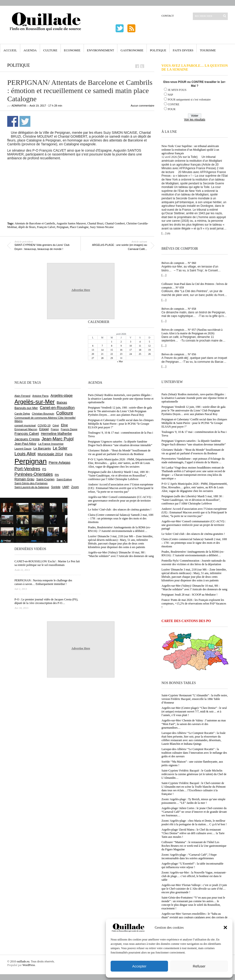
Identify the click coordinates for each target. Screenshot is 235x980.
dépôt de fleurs (27, 227)
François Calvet (46, 227)
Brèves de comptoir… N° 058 (179, 309)
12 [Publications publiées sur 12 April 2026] (149, 346)
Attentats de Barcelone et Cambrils (35, 223)
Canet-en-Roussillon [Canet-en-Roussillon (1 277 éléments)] (57, 408)
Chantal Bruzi (95, 223)
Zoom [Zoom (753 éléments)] (75, 487)
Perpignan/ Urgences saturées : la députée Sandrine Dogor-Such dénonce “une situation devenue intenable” (194, 443)
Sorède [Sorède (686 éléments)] (56, 487)
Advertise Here (81, 290)
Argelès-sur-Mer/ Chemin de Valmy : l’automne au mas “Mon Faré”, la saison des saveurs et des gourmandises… (194, 724)
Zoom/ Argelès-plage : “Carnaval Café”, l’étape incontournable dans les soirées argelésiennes (189, 856)
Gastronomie (132, 50)
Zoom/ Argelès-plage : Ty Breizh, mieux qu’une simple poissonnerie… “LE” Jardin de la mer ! (193, 801)
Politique (158, 50)
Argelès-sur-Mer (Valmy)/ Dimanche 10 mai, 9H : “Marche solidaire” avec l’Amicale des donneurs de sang (194, 587)
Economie (72, 50)
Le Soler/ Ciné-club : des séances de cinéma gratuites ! (193, 534)
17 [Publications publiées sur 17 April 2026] (131, 350)
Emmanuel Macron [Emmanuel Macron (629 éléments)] (26, 429)
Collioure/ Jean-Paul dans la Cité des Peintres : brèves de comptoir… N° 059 (195, 286)
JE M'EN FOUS (177, 90)
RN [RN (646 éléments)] (57, 475)
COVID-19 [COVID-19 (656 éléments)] (44, 425)
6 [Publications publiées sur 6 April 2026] (93, 346)
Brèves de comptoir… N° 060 (179, 263)
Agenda (30, 50)
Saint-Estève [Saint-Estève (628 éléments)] (64, 479)
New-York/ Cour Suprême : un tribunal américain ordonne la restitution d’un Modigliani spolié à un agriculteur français (190, 150)
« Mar (120, 361)
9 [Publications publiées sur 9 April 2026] (121, 346)
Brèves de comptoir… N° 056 (179, 354)
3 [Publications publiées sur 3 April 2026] (131, 342)
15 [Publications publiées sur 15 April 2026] (112, 350)
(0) (169, 233)
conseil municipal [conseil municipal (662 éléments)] (25, 425)
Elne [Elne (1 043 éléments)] (64, 425)
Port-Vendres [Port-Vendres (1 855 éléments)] (27, 469)
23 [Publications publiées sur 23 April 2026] (121, 354)
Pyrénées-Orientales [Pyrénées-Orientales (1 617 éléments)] (34, 474)
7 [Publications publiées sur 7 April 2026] (102, 346)
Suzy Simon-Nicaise (102, 227)
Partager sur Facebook (13, 121)
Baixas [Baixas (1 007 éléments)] (62, 403)
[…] (164, 233)
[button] (225, 927)
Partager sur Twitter (25, 121)
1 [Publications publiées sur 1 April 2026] (112, 342)
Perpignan (63, 227)
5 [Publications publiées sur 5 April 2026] (149, 342)
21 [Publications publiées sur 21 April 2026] (102, 354)
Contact (168, 16)
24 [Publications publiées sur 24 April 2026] (131, 354)
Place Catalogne (79, 227)
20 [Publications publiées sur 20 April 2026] (93, 354)
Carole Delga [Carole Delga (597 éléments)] (22, 414)
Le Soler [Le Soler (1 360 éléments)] (60, 448)
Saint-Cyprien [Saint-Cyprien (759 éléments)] (45, 479)
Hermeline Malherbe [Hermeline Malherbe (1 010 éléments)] (56, 434)
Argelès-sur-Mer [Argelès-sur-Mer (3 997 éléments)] (35, 402)
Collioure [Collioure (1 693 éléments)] (65, 413)
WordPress (29, 965)
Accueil (10, 50)
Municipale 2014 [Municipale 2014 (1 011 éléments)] (50, 454)
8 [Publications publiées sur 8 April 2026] (112, 346)
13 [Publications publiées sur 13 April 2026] (93, 350)
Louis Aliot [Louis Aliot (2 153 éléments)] (25, 454)
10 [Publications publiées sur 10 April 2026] (131, 346)
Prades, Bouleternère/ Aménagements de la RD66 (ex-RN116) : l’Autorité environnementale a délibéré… (193, 554)
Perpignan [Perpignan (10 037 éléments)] (31, 461)
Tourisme (208, 50)
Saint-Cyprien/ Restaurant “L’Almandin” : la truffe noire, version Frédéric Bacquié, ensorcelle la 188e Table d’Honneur (195, 699)
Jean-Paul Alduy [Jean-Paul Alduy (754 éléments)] (25, 444)
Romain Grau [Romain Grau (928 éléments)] (24, 479)
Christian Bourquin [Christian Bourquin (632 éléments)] (43, 414)
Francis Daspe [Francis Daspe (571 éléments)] (69, 429)
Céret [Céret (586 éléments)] (56, 425)
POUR (172, 109)
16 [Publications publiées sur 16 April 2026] (121, 350)
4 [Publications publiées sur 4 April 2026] (140, 342)
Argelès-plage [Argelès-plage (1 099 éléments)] (61, 396)
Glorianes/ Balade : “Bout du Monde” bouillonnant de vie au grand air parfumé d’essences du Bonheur (193, 452)
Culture (50, 50)
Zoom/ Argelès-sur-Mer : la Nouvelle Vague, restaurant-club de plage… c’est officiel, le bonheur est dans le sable (194, 876)
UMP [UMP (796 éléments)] (66, 487)
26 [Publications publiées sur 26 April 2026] (149, 354)
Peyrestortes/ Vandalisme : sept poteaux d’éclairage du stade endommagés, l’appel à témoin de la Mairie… (193, 460)
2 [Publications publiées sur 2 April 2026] (121, 342)
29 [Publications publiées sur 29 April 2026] (112, 358)
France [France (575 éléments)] (55, 429)
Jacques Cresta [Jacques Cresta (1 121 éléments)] (27, 439)
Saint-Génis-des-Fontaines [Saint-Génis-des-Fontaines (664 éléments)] (31, 483)
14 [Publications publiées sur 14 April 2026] (102, 350)
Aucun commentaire (142, 106)
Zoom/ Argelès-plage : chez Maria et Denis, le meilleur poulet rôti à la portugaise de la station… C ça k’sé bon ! (194, 822)
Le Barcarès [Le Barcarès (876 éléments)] (42, 448)
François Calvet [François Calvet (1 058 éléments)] (27, 434)
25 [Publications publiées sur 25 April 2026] (140, 354)
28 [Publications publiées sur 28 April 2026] (102, 358)
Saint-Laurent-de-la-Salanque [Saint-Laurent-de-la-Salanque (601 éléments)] (32, 487)
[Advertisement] (81, 173)
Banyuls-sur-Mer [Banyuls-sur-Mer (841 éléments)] (26, 408)
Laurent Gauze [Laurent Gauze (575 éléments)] (23, 449)
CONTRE (174, 104)
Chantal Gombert (115, 223)
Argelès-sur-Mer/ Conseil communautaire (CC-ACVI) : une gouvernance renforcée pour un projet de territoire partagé (194, 525)
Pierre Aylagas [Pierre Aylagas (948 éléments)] (60, 463)
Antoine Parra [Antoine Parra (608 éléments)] (40, 396)
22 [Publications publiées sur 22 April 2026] (112, 354)
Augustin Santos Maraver (71, 223)
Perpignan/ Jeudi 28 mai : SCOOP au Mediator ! (189, 595)
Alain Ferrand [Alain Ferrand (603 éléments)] (22, 396)
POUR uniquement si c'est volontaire (189, 100)
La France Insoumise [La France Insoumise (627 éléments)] (51, 444)
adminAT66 (19, 106)
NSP (170, 95)
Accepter (139, 966)
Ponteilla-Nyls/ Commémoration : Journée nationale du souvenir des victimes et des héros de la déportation (194, 562)
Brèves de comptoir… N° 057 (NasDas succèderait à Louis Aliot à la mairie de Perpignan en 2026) (192, 332)
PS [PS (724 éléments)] (44, 469)
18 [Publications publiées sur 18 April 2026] (140, 350)
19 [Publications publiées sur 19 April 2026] (149, 350)
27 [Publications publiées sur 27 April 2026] (93, 358)
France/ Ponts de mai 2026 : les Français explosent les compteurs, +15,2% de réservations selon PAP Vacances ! (194, 604)
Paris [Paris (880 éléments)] (68, 454)
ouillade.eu (23, 961)
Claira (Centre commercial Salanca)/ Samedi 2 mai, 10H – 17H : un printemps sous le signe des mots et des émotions (194, 543)
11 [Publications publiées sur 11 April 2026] (140, 346)
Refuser (199, 966)
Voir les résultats (195, 120)
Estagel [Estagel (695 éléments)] (44, 429)
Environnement (101, 50)
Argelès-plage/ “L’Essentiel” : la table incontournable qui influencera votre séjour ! (192, 865)
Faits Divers (183, 50)
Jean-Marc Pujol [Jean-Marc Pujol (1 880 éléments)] (58, 439)
